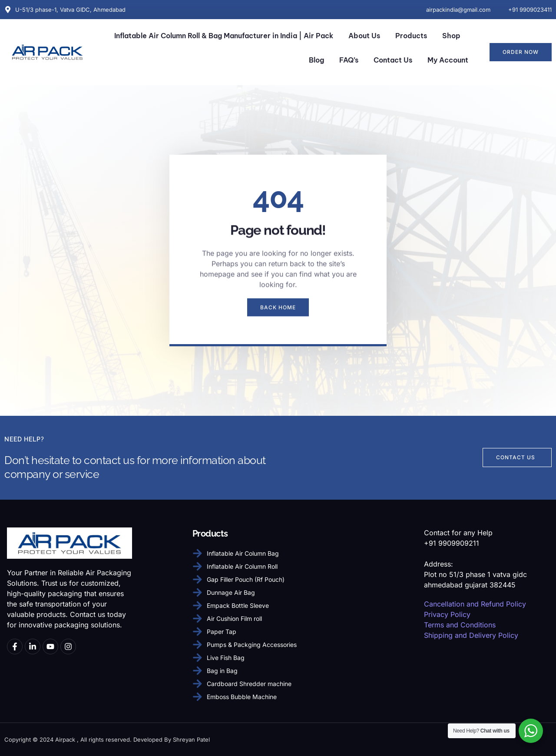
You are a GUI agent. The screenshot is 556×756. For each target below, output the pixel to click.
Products (411, 36)
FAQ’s (349, 60)
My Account (448, 60)
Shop (451, 36)
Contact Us (393, 60)
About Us (364, 36)
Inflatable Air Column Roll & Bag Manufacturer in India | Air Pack (224, 36)
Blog (316, 60)
